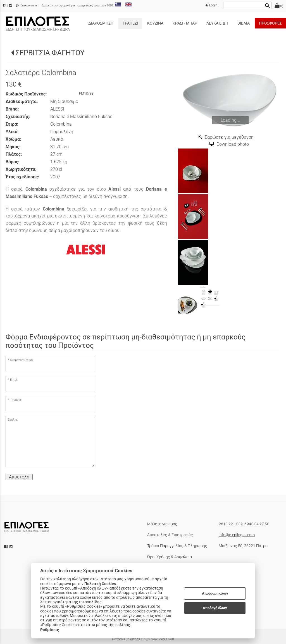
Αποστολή (19, 477)
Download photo (233, 144)
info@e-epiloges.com (237, 535)
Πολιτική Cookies (100, 584)
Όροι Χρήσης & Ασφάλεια (170, 557)
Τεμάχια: (16, 400)
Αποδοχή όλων (215, 608)
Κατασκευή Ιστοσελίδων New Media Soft (143, 639)
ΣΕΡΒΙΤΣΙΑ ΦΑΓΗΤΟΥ (50, 53)
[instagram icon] (12, 547)
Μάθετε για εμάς (162, 524)
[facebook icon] (6, 547)
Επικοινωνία (26, 5)
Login (212, 5)
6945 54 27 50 (257, 524)
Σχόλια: (13, 420)
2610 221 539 (231, 524)
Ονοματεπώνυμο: (22, 360)
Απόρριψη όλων (215, 593)
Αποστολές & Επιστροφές (170, 535)
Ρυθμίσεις (50, 630)
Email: (14, 380)
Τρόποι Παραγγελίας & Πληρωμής (177, 546)
